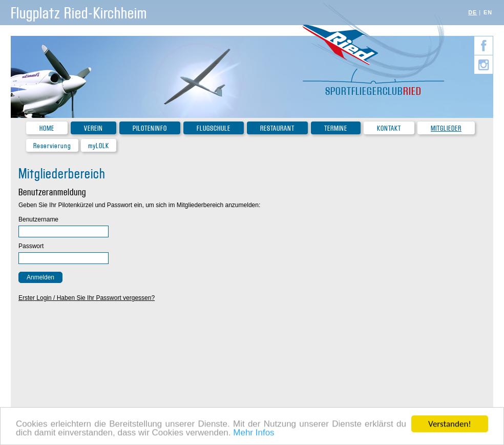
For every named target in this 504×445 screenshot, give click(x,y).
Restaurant (277, 128)
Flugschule (214, 128)
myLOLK (99, 146)
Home (47, 128)
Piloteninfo (150, 128)
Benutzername (38, 219)
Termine (336, 128)
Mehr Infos (254, 433)
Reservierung (52, 146)
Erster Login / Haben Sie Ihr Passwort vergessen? (87, 298)
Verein (93, 128)
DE (472, 12)
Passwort (31, 246)
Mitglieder (446, 128)
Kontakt (389, 128)
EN (488, 12)
